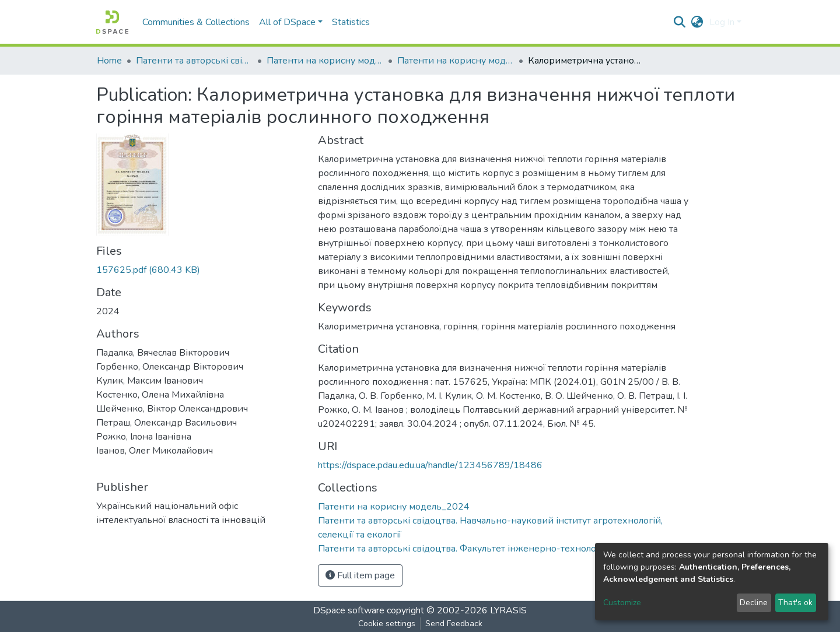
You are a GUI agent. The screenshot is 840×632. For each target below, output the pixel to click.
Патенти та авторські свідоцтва (194, 61)
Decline (754, 603)
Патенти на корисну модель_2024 (456, 61)
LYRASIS (508, 610)
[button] (697, 22)
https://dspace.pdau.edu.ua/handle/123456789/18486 (430, 465)
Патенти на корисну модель (325, 61)
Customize (622, 603)
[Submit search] (680, 22)
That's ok (795, 603)
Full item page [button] (360, 575)
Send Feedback (454, 624)
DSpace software (349, 610)
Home (109, 61)
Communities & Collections (196, 22)
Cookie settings (387, 624)
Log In (722, 22)
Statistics (351, 22)
